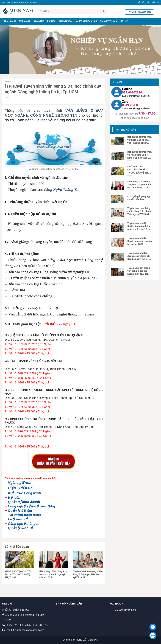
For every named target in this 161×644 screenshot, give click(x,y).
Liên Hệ (124, 21)
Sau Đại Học (65, 21)
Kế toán (14, 497)
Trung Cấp (25, 21)
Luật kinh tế (18, 519)
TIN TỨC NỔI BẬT (125, 130)
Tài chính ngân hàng (24, 515)
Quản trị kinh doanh (24, 502)
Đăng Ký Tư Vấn (109, 21)
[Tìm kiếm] (73, 11)
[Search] (104, 11)
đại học (79, 224)
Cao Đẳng (39, 21)
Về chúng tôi (143, 2)
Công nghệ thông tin (24, 523)
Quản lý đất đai (20, 510)
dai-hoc (9, 82)
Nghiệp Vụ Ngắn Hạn (86, 21)
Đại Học (51, 21)
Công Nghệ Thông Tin (62, 190)
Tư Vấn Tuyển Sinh (125, 610)
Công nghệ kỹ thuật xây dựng (32, 506)
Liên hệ (155, 2)
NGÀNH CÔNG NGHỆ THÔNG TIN (45, 115)
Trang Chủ (10, 21)
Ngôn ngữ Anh (20, 483)
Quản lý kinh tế (20, 528)
